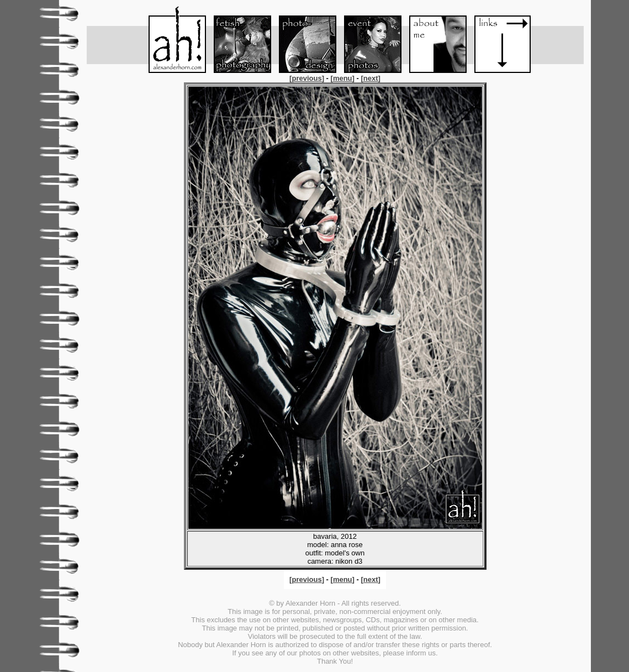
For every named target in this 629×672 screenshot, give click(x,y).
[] (308, 78)
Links (498, 40)
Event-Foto (368, 40)
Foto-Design (303, 40)
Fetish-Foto (237, 40)
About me (433, 40)
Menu (172, 40)
